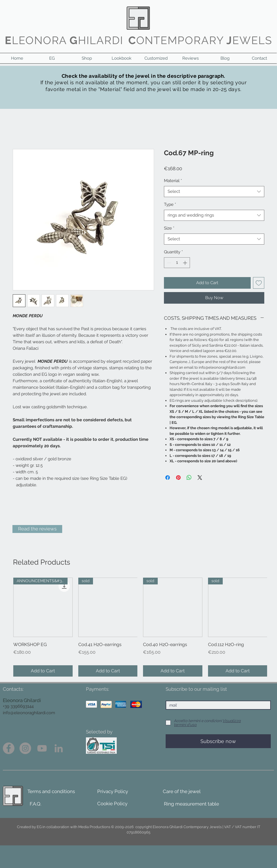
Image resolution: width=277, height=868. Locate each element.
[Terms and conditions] (51, 792)
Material (173, 181)
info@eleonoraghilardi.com (29, 713)
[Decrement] (169, 263)
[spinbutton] (177, 263)
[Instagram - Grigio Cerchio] (25, 748)
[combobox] (214, 192)
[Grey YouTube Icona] (42, 748)
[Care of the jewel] (182, 792)
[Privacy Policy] (113, 792)
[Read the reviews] (37, 529)
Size (169, 228)
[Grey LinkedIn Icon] (59, 748)
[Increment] (186, 263)
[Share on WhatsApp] (189, 478)
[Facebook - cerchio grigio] (9, 748)
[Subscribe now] (218, 741)
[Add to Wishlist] (259, 283)
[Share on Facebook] (168, 478)
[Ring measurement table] (191, 804)
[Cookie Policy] (112, 804)
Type (170, 204)
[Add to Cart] (43, 671)
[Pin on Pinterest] (178, 478)
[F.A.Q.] (35, 804)
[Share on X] (200, 478)
